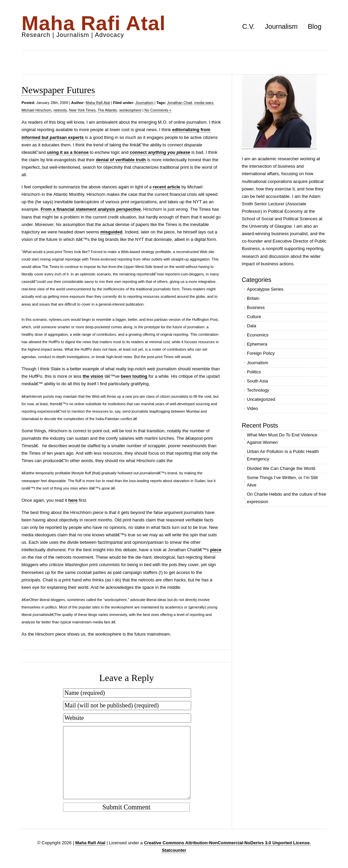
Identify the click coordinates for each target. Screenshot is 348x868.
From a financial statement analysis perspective (91, 209)
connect (160, 152)
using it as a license (68, 152)
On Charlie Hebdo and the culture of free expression (287, 498)
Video (253, 408)
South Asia (258, 381)
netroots (60, 110)
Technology (258, 390)
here (73, 500)
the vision (93, 376)
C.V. (249, 26)
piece (216, 550)
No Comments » (158, 110)
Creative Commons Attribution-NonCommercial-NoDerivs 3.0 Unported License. (227, 843)
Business (256, 307)
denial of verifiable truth (121, 160)
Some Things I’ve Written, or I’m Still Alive (282, 481)
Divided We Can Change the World (281, 468)
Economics (258, 335)
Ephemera (257, 344)
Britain (253, 298)
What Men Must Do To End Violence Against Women (282, 439)
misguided (111, 232)
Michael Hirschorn (37, 110)
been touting (134, 376)
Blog (314, 26)
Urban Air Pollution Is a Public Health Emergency (283, 455)
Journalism (281, 26)
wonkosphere (130, 110)
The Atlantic (107, 110)
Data (252, 326)
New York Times (83, 110)
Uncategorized (261, 399)
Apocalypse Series (265, 289)
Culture (254, 317)
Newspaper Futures (58, 90)
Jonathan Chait (180, 103)
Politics (254, 372)
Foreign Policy (261, 353)
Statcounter (174, 850)
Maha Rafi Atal (94, 23)
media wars (204, 103)
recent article (167, 187)
